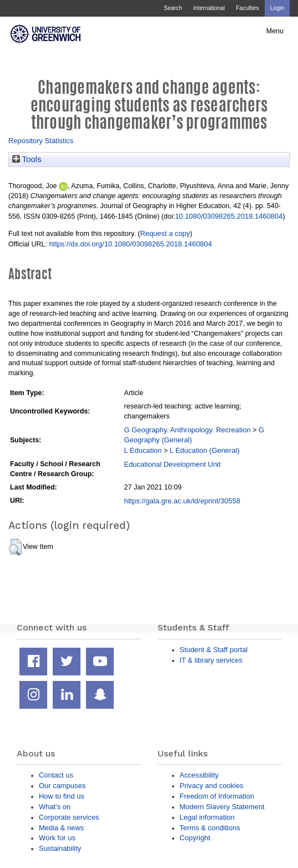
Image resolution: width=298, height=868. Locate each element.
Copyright (195, 838)
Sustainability (60, 848)
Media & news (61, 828)
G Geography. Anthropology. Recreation (188, 430)
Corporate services (69, 817)
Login (277, 8)
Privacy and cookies (212, 786)
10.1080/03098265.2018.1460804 (229, 216)
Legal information (207, 817)
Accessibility (199, 775)
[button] (15, 547)
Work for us (57, 838)
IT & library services (211, 660)
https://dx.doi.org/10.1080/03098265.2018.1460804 (130, 244)
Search (173, 8)
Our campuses (62, 786)
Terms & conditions (210, 828)
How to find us (62, 796)
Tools (27, 159)
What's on (55, 807)
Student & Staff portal (214, 650)
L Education (143, 450)
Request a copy (165, 233)
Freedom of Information (217, 796)
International (209, 8)
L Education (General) (205, 450)
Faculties (247, 8)
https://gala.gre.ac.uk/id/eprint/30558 (182, 501)
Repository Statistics (41, 141)
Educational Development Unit (173, 464)
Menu (275, 31)
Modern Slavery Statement (222, 807)
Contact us (56, 775)
